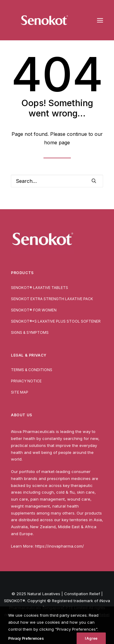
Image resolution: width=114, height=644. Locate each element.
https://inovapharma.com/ (59, 546)
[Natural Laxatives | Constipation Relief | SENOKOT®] (44, 20)
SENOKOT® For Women (34, 310)
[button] (100, 20)
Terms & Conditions (32, 370)
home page (57, 143)
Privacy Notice (26, 381)
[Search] (57, 181)
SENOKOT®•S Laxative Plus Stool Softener (56, 321)
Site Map (20, 392)
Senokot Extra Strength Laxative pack (52, 299)
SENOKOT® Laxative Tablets (40, 288)
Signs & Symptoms (30, 332)
